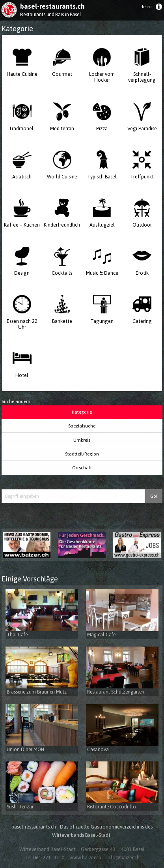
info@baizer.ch (123, 858)
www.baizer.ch (85, 858)
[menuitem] (159, 8)
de (146, 7)
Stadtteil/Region (82, 454)
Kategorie (82, 412)
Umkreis (82, 440)
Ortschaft (82, 468)
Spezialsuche (82, 426)
